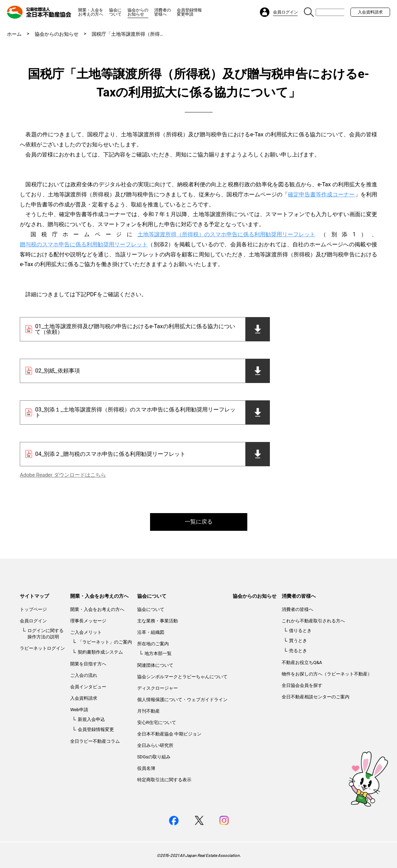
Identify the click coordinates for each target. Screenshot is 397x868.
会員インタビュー (88, 687)
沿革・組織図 (151, 632)
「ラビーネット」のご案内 (105, 642)
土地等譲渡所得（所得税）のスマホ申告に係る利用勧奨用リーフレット (226, 234)
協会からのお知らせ (138, 12)
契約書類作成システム (100, 652)
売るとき (298, 651)
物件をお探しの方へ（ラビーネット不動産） (327, 674)
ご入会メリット (86, 632)
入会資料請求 (370, 12)
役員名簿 (146, 768)
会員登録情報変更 (96, 729)
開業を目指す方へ (88, 664)
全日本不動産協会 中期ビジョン (169, 734)
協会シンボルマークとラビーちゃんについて (182, 677)
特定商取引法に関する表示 (164, 780)
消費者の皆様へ (163, 12)
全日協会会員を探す (302, 685)
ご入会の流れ (84, 675)
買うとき (298, 641)
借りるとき (300, 631)
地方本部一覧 (158, 653)
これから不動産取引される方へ (313, 621)
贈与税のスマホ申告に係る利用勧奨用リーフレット (84, 244)
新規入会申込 (91, 719)
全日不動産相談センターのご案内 (316, 697)
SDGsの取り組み (154, 757)
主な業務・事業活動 (158, 621)
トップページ (33, 609)
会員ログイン (33, 621)
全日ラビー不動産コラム (95, 741)
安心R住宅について (157, 722)
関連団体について (155, 665)
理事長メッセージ (88, 621)
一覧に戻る (199, 522)
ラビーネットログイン (42, 648)
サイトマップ (34, 596)
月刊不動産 (148, 711)
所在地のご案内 (153, 644)
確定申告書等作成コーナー (321, 194)
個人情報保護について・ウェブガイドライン (182, 700)
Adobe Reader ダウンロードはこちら (63, 475)
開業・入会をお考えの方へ (91, 12)
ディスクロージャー (158, 688)
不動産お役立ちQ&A (302, 662)
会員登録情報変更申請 (189, 12)
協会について (115, 12)
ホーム (14, 34)
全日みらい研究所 (155, 745)
